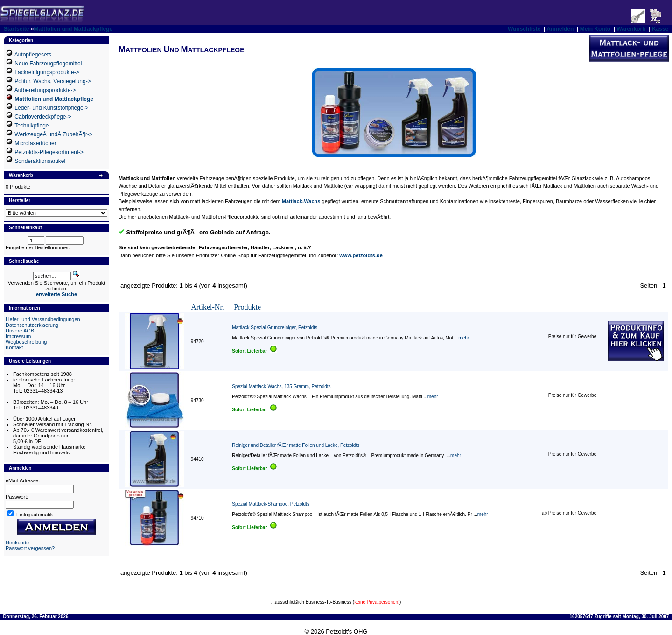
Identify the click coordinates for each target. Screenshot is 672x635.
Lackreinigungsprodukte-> (47, 72)
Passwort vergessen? (30, 548)
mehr (464, 338)
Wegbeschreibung (26, 342)
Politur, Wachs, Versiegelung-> (52, 81)
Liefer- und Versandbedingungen (43, 319)
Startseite (17, 29)
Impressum (18, 336)
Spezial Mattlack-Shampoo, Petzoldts (271, 504)
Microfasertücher (35, 143)
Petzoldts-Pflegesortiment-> (49, 152)
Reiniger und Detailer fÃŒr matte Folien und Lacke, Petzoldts (296, 445)
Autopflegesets (33, 55)
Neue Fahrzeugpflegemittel (48, 63)
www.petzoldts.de (361, 255)
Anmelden (560, 29)
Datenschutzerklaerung (32, 325)
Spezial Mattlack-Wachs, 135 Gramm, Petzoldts (281, 386)
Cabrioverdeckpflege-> (43, 117)
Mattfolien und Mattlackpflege (73, 29)
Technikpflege (31, 126)
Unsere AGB (20, 331)
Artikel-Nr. (207, 307)
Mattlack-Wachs (301, 201)
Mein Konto (595, 29)
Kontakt (14, 347)
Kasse (660, 29)
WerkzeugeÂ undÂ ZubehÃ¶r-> (53, 134)
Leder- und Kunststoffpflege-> (51, 108)
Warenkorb (631, 29)
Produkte (247, 307)
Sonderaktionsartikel (40, 161)
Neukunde (17, 543)
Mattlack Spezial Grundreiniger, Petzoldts (275, 328)
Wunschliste (524, 29)
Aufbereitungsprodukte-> (45, 90)
